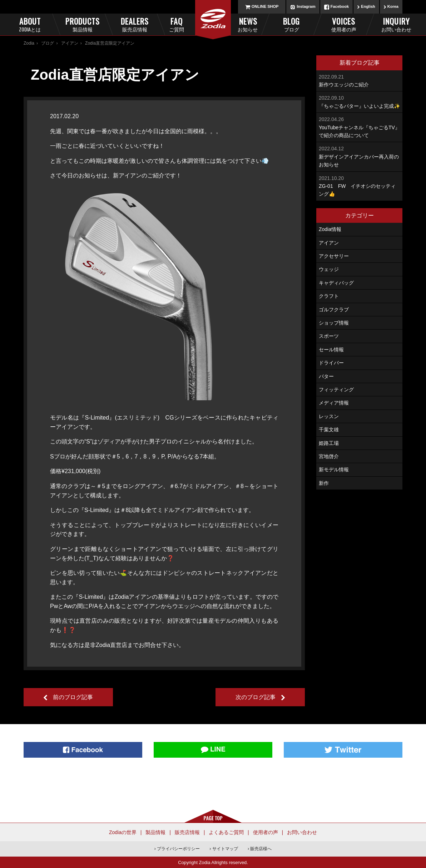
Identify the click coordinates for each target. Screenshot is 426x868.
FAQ (188, 24)
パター (326, 376)
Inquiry (396, 24)
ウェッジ (329, 269)
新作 (324, 483)
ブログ (48, 43)
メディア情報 (334, 403)
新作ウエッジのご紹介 (359, 80)
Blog (291, 24)
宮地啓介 (329, 456)
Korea (393, 6)
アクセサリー (334, 256)
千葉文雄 (329, 430)
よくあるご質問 (226, 832)
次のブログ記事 (256, 697)
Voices (344, 24)
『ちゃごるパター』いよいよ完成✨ (359, 101)
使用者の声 (266, 832)
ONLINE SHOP (265, 6)
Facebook (340, 6)
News (238, 24)
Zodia (29, 43)
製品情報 (155, 832)
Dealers (135, 24)
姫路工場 (329, 443)
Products (82, 24)
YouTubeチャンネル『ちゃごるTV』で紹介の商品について (359, 127)
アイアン (70, 43)
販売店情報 (187, 832)
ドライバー (331, 363)
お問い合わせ (302, 832)
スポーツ (329, 336)
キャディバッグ (336, 283)
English (368, 6)
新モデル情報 (334, 470)
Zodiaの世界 (123, 832)
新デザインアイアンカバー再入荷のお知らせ (359, 156)
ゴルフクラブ (334, 310)
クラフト (329, 296)
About (30, 24)
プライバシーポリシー (178, 849)
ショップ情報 (334, 323)
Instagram (306, 6)
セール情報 (331, 350)
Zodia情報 (330, 229)
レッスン (329, 416)
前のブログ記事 (73, 697)
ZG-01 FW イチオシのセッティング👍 (359, 186)
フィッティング (336, 390)
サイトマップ (225, 849)
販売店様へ (261, 849)
